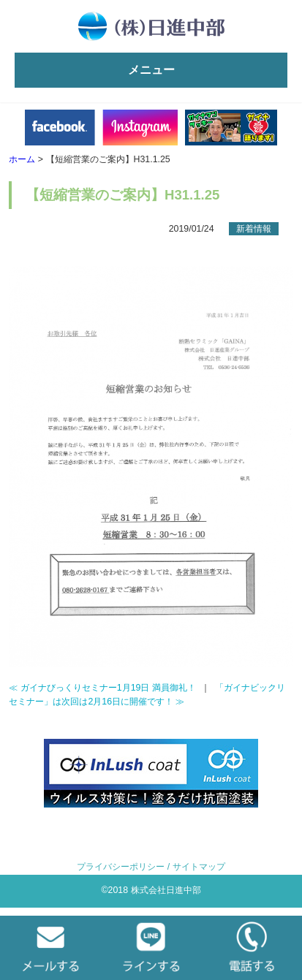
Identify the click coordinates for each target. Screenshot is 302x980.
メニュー (151, 70)
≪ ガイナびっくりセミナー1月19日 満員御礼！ (102, 688)
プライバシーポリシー (121, 867)
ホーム (22, 159)
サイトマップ (199, 867)
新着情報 (254, 229)
